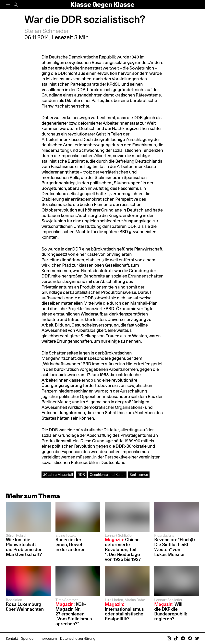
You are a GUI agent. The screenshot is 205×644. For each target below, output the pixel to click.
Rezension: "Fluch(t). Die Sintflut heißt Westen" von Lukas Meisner (175, 547)
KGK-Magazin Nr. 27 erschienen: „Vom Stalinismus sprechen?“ (74, 614)
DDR (81, 474)
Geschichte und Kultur (107, 474)
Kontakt (12, 638)
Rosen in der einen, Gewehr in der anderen (71, 544)
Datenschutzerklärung (78, 638)
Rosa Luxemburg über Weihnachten (25, 607)
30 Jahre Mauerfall (58, 474)
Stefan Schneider (47, 31)
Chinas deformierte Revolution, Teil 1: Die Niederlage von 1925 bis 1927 (123, 549)
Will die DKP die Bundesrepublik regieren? (171, 612)
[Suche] (16, 5)
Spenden (28, 638)
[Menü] (8, 5)
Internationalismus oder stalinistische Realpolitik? (124, 612)
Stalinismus (139, 474)
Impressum (48, 638)
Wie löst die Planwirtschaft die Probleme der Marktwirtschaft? (24, 547)
